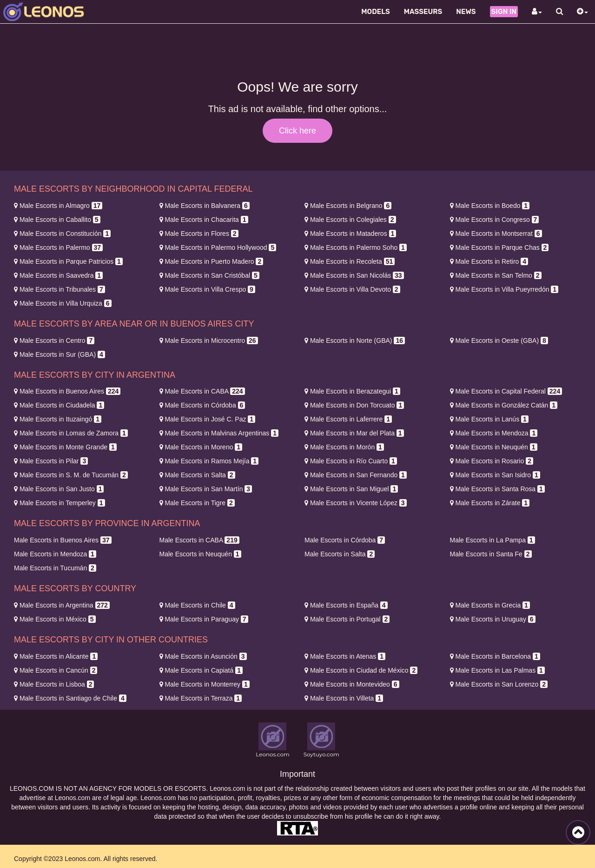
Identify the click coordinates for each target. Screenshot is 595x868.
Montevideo (352, 684)
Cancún (56, 670)
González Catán (504, 405)
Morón (344, 447)
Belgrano (348, 206)
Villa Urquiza (63, 303)
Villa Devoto (352, 289)
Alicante (56, 656)
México (55, 619)
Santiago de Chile (70, 698)
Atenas (345, 656)
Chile (197, 605)
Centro (54, 341)
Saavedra (58, 275)
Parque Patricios (68, 261)
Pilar (51, 461)
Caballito (57, 220)
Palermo (58, 247)
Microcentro (209, 341)
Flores (199, 234)
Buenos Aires (67, 391)
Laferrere (348, 419)
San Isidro (495, 475)
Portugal (347, 619)
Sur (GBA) (59, 354)
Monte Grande (65, 447)
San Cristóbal (209, 275)
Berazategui (352, 391)
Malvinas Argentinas (219, 433)
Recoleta (350, 261)
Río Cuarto (351, 461)
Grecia (490, 605)
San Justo (59, 489)
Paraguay (204, 619)
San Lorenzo (499, 684)
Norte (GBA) (355, 341)
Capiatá (201, 670)
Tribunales (59, 289)
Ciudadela (59, 405)
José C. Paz (208, 419)
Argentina (62, 605)
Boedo (490, 206)
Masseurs (423, 12)
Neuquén (494, 447)
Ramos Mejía (209, 461)
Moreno (201, 447)
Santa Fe (491, 554)
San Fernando (356, 475)
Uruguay (493, 619)
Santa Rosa (497, 489)
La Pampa (493, 540)
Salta (197, 475)
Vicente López (356, 503)
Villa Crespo (207, 289)
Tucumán (55, 568)
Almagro (58, 206)
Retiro (489, 261)
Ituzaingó (58, 419)
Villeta (344, 698)
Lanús (489, 419)
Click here (297, 131)
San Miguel (351, 489)
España (346, 605)
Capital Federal (506, 391)
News (466, 12)
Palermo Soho (356, 247)
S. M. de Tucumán (71, 475)
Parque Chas (499, 247)
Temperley (59, 503)
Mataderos (350, 234)
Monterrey (205, 684)
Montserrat (496, 234)
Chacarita (204, 220)
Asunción (203, 656)
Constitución (62, 234)
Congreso (495, 220)
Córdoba (202, 405)
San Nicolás (354, 275)
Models (376, 12)
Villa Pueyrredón (504, 289)
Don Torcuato (354, 405)
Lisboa (54, 684)
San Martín (206, 489)
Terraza (201, 698)
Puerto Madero (212, 261)
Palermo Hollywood (218, 247)
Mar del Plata (354, 433)
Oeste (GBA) (499, 341)
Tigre (197, 503)
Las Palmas (497, 670)
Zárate (490, 503)
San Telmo (496, 275)
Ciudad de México (361, 670)
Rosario (492, 461)
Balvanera (205, 206)
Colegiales (350, 220)
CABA (202, 391)
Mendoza (494, 433)
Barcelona (495, 656)
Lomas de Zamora (71, 433)
